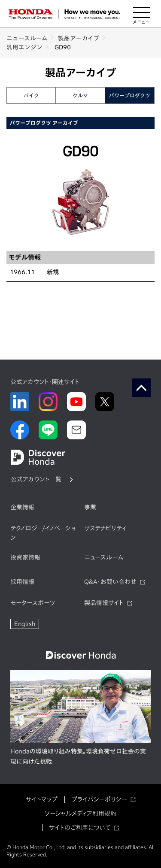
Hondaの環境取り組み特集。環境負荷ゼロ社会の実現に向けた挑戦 (78, 756)
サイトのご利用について (80, 828)
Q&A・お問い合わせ (110, 582)
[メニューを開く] (142, 14)
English (25, 624)
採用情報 (22, 582)
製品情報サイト (104, 603)
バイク (31, 95)
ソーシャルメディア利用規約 (80, 814)
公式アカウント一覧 (36, 479)
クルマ (80, 95)
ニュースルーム (27, 38)
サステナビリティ (105, 528)
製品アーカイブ (79, 38)
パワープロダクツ (130, 95)
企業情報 (22, 507)
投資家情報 (25, 557)
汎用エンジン (24, 47)
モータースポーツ (33, 603)
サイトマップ (42, 799)
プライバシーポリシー (99, 799)
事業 (90, 507)
